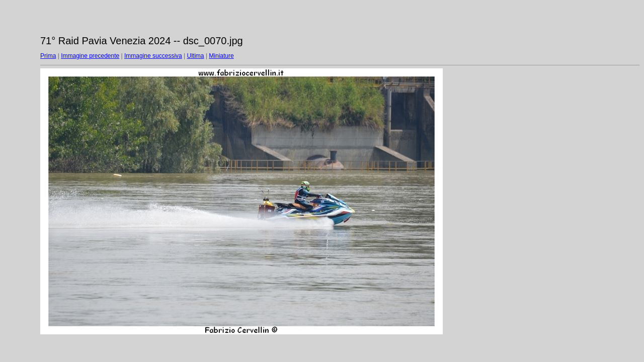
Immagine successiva (153, 56)
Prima (48, 56)
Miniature (221, 56)
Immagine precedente (90, 56)
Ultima (196, 56)
